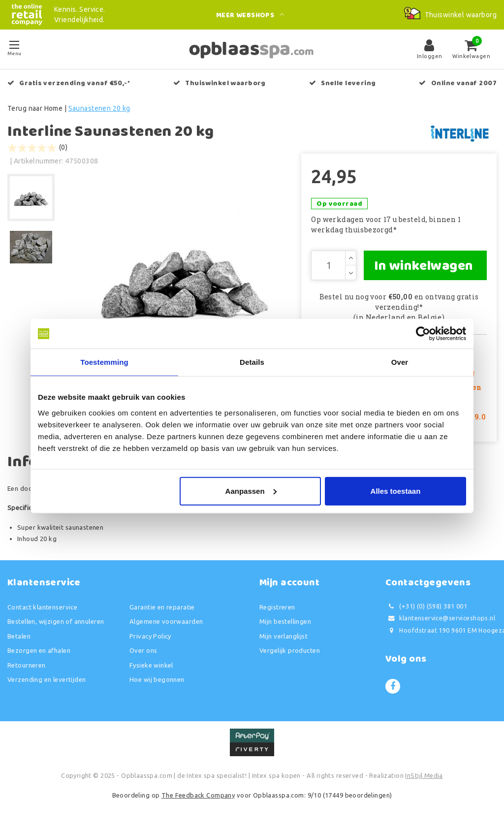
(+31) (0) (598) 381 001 (426, 606)
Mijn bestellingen (285, 621)
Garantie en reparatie (162, 607)
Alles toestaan (396, 491)
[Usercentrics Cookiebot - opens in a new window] (423, 334)
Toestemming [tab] (104, 362)
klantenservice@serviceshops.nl (440, 618)
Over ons (143, 650)
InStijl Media (424, 775)
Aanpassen (251, 491)
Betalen (19, 636)
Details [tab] (252, 362)
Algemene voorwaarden (166, 621)
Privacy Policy (150, 636)
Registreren (277, 607)
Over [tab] (400, 362)
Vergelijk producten (290, 650)
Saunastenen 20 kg (99, 108)
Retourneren (27, 665)
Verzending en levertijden (47, 679)
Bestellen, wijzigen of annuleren (56, 621)
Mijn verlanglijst (283, 636)
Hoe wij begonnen (157, 679)
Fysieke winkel (151, 665)
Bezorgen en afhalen (39, 650)
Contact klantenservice (42, 607)
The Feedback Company (198, 795)
